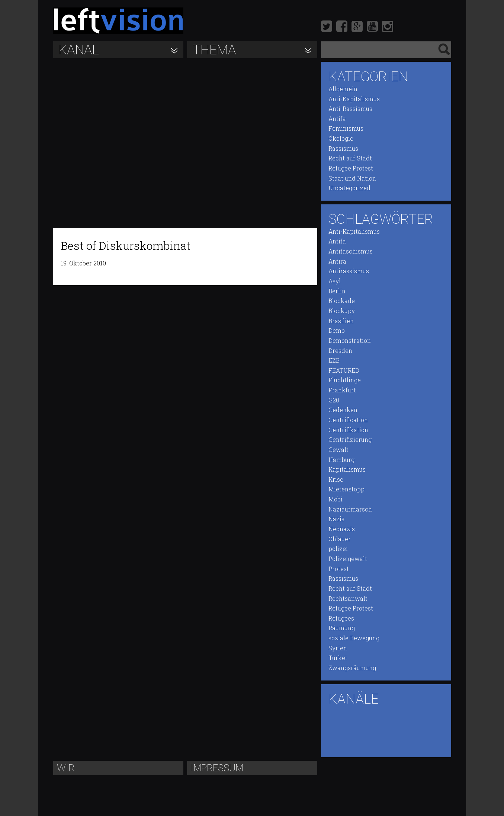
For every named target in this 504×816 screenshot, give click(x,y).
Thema (214, 50)
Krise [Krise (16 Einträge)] (336, 479)
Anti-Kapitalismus (354, 99)
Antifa (337, 119)
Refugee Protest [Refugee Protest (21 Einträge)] (351, 608)
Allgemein (343, 89)
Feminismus (346, 128)
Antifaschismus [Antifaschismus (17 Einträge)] (351, 251)
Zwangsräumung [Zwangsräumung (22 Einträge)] (352, 668)
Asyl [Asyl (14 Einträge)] (335, 281)
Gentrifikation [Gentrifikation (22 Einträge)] (348, 430)
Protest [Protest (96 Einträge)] (339, 569)
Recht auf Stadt (350, 158)
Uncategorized (349, 188)
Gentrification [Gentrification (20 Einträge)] (348, 420)
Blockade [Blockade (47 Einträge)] (342, 301)
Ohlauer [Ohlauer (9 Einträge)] (340, 539)
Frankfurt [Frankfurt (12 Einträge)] (342, 390)
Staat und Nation (352, 178)
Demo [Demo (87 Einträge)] (337, 331)
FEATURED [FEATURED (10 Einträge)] (344, 370)
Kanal (79, 50)
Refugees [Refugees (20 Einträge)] (341, 618)
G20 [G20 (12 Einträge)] (334, 400)
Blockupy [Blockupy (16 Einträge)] (342, 311)
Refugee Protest (351, 168)
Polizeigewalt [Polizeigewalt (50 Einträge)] (348, 559)
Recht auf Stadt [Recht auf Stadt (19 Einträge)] (350, 589)
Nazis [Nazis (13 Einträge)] (336, 519)
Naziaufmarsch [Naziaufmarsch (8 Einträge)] (350, 509)
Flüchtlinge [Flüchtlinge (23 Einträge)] (345, 380)
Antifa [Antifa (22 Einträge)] (337, 241)
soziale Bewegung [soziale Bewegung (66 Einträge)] (354, 638)
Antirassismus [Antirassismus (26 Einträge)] (349, 271)
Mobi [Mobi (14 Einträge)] (336, 499)
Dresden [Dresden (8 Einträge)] (340, 351)
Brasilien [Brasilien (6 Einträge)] (341, 321)
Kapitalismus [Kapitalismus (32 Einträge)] (347, 469)
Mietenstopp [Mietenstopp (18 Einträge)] (346, 489)
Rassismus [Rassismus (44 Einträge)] (343, 578)
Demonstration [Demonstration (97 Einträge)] (350, 341)
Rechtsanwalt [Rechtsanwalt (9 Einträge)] (348, 599)
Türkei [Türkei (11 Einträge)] (338, 658)
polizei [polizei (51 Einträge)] (338, 549)
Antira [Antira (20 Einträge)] (337, 261)
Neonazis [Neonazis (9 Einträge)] (342, 529)
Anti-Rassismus (350, 109)
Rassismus (343, 149)
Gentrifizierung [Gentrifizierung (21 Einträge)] (350, 440)
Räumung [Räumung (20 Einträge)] (342, 628)
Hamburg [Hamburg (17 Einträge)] (341, 460)
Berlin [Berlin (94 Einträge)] (337, 291)
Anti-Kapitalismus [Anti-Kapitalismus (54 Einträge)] (354, 232)
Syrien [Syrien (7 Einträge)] (338, 648)
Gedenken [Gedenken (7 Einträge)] (343, 410)
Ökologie (341, 138)
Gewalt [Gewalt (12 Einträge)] (338, 450)
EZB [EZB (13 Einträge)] (334, 360)
